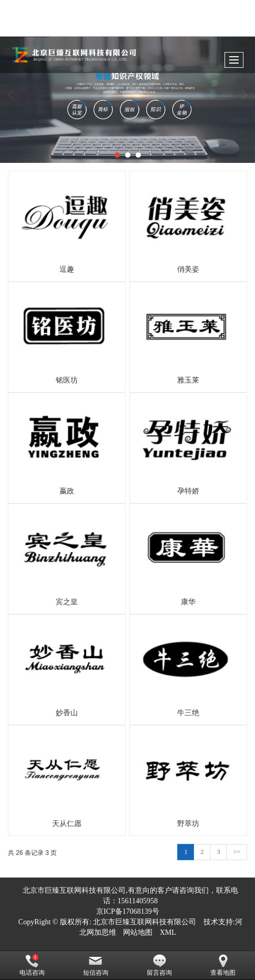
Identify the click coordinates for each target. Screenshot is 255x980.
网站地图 (138, 932)
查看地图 (223, 965)
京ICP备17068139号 (128, 911)
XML (168, 932)
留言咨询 (159, 965)
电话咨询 (32, 965)
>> (237, 852)
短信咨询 (96, 965)
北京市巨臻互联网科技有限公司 (145, 922)
